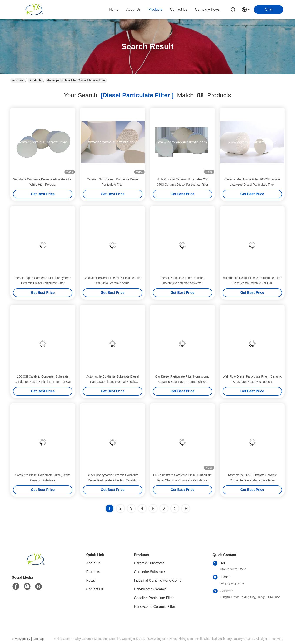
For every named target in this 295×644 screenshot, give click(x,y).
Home (114, 9)
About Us (93, 563)
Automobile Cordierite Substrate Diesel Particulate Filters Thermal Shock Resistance (112, 382)
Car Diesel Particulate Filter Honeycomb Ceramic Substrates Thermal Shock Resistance (182, 382)
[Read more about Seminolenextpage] (175, 509)
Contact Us (95, 589)
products (155, 9)
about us (133, 9)
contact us (179, 9)
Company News (207, 9)
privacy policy (21, 639)
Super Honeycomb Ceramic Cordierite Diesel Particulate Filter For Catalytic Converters (113, 480)
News (91, 580)
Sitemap (38, 639)
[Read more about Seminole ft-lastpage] (186, 509)
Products (35, 80)
